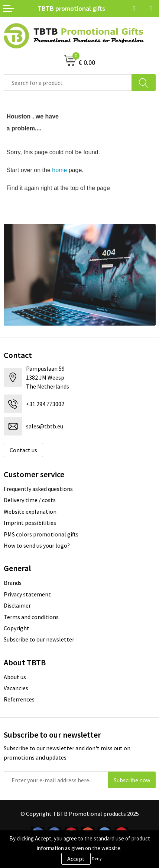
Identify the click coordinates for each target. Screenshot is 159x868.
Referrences (19, 699)
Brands (13, 583)
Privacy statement (27, 594)
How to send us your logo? (37, 545)
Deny (97, 859)
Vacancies (16, 688)
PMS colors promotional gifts (41, 534)
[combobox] (68, 83)
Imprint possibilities (30, 523)
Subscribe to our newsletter (39, 639)
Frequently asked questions (38, 489)
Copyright (17, 628)
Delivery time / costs (30, 500)
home (59, 170)
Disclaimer (17, 605)
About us (15, 677)
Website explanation (30, 511)
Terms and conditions (31, 617)
